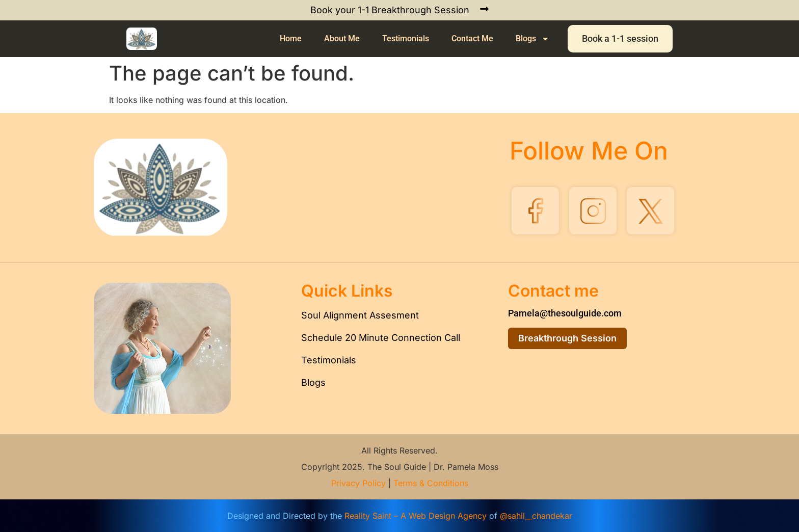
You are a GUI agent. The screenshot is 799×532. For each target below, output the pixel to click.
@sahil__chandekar (536, 516)
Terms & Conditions (431, 483)
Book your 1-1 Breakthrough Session (390, 10)
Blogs (532, 39)
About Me (342, 38)
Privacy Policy (358, 483)
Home (291, 38)
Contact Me (472, 38)
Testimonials (406, 38)
